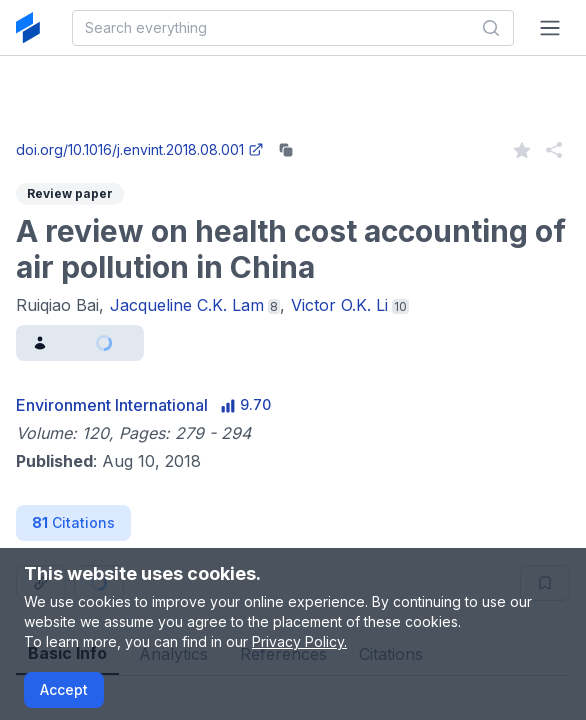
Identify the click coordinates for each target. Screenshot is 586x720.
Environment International (112, 405)
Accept (64, 689)
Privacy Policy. (299, 641)
